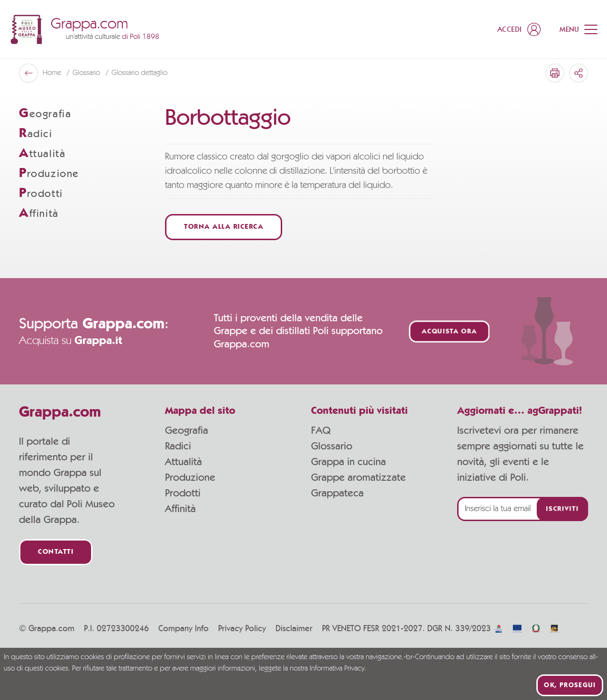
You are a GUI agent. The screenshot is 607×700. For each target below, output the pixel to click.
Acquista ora (450, 331)
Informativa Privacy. (338, 669)
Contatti (56, 552)
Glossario (332, 446)
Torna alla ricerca (224, 227)
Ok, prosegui (570, 685)
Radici (178, 446)
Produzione (190, 477)
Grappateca (337, 493)
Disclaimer (294, 629)
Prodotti (183, 493)
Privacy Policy (242, 629)
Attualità (184, 462)
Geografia (187, 430)
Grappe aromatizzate (359, 477)
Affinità (180, 509)
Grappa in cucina (349, 462)
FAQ (321, 430)
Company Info (184, 629)
